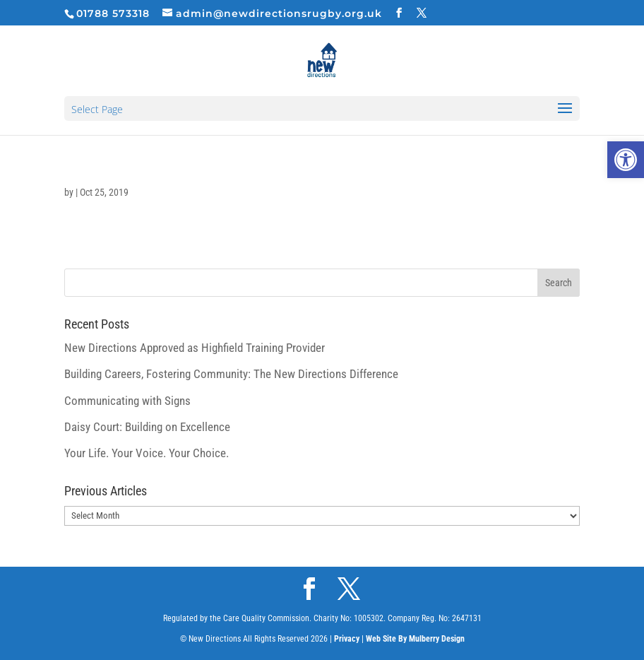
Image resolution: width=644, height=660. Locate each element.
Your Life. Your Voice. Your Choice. (147, 453)
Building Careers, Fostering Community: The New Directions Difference (231, 374)
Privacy (347, 639)
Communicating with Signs (127, 401)
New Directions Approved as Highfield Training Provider (195, 348)
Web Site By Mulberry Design (415, 639)
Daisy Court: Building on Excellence (147, 427)
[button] (626, 160)
